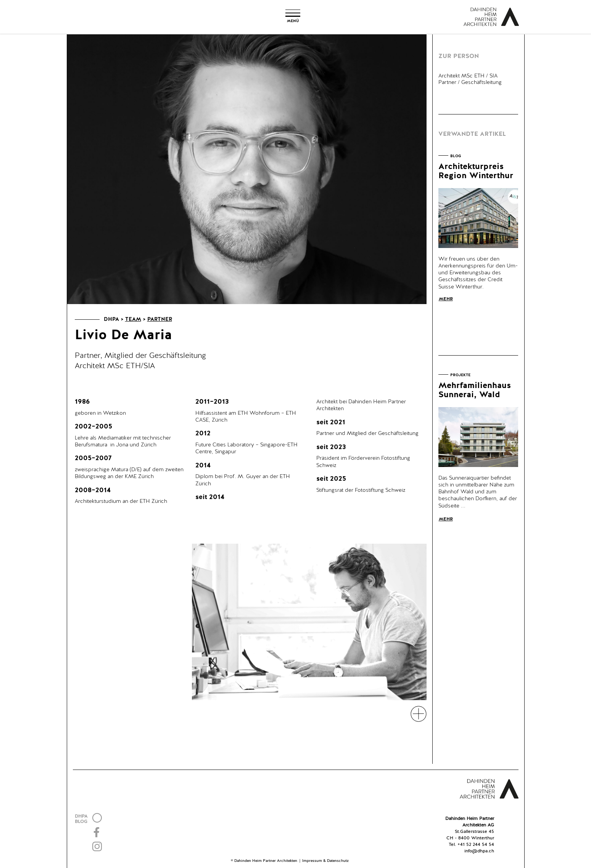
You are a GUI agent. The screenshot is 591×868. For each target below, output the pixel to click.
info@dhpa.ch (479, 851)
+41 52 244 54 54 (476, 845)
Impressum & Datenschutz (325, 861)
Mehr (446, 299)
